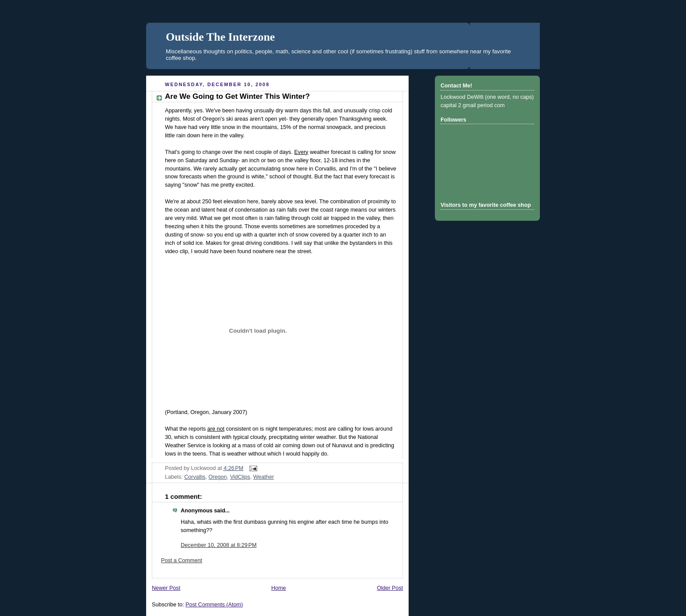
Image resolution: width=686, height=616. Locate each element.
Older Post (390, 588)
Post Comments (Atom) (214, 605)
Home (279, 588)
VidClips (240, 477)
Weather (264, 477)
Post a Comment (182, 560)
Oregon (218, 477)
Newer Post (166, 588)
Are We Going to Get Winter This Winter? (237, 96)
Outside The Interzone (220, 37)
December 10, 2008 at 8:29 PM (219, 545)
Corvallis (195, 477)
